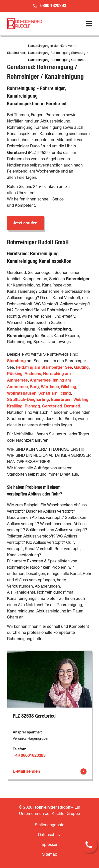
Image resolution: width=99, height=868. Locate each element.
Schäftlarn (48, 393)
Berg (34, 387)
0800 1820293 (53, 6)
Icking (65, 393)
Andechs (33, 374)
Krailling (15, 406)
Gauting (81, 367)
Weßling (81, 400)
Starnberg (17, 361)
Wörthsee (50, 387)
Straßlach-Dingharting (28, 400)
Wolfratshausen (22, 393)
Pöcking (15, 374)
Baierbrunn (61, 400)
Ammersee (40, 380)
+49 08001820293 (29, 756)
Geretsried (52, 406)
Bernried (72, 406)
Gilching (69, 387)
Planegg (32, 406)
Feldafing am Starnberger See (44, 367)
